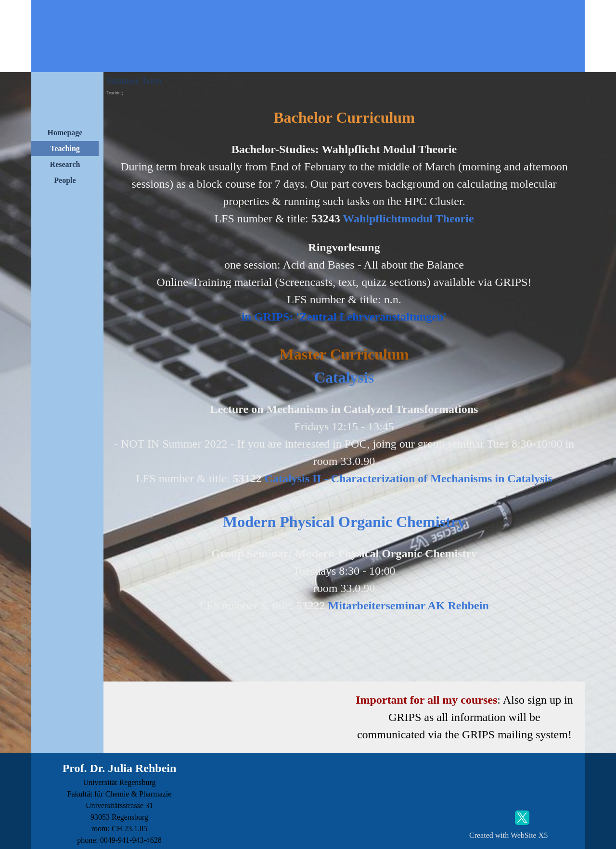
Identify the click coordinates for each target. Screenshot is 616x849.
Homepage (65, 133)
